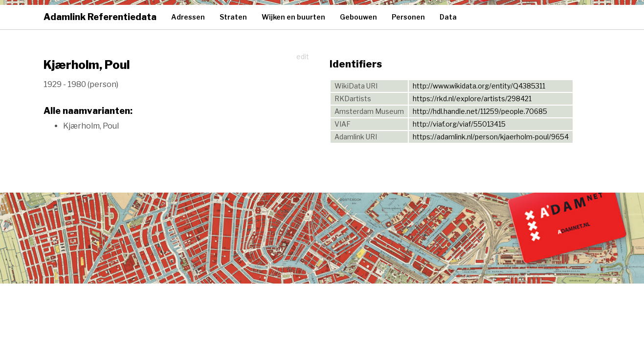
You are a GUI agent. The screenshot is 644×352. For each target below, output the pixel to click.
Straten (233, 17)
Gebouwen (358, 17)
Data (448, 17)
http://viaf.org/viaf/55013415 (459, 124)
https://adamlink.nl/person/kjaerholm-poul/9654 (491, 137)
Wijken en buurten (293, 17)
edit (303, 56)
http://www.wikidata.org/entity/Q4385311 (479, 86)
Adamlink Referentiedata (100, 17)
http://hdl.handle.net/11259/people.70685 (480, 111)
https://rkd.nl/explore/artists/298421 (472, 99)
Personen (408, 17)
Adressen (188, 17)
